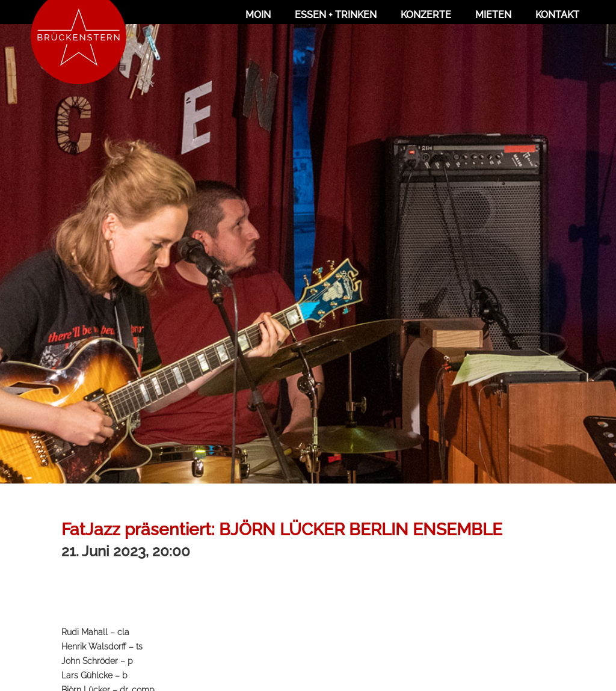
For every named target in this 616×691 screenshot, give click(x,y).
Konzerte (426, 15)
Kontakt (557, 15)
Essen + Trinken (336, 15)
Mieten (493, 15)
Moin (258, 15)
